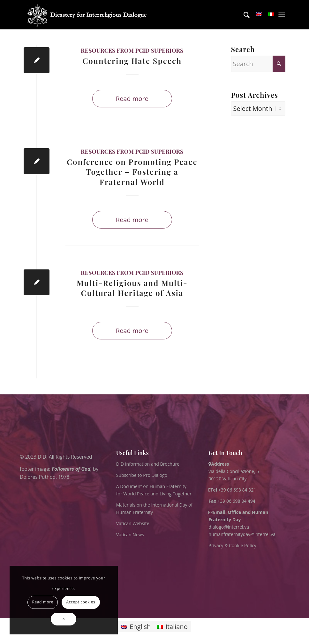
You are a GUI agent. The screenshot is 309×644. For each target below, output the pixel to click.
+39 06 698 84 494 (232, 501)
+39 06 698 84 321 (237, 490)
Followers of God (71, 469)
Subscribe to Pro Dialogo (142, 475)
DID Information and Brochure (148, 464)
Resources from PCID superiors (132, 50)
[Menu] (282, 15)
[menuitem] (243, 15)
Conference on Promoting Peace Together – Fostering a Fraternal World (132, 172)
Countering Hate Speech (132, 61)
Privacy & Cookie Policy (232, 545)
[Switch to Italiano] (172, 627)
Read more (132, 99)
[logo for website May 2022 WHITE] (89, 15)
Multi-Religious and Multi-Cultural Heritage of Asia (132, 288)
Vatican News (130, 535)
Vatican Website (133, 523)
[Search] (243, 15)
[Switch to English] (136, 627)
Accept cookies (81, 602)
